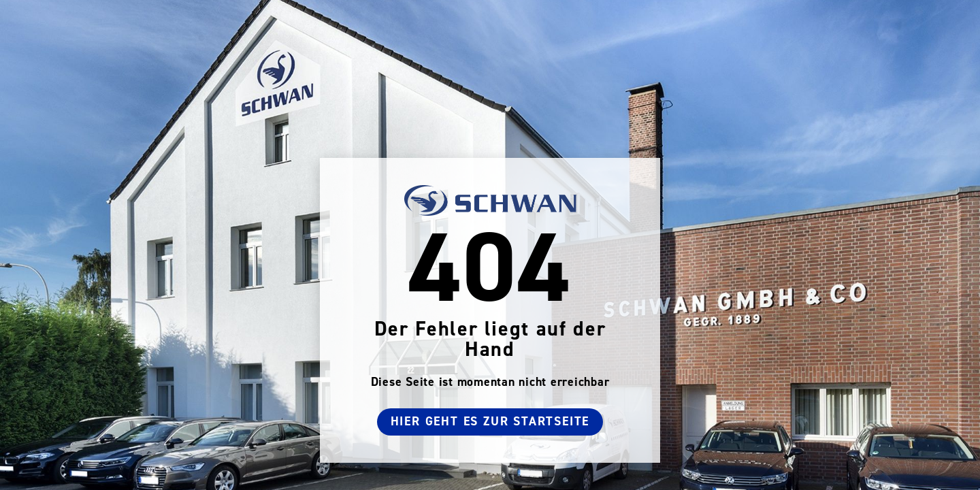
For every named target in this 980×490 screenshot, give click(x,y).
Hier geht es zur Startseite (490, 422)
